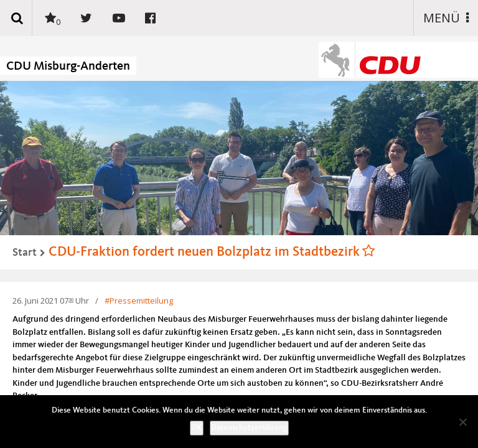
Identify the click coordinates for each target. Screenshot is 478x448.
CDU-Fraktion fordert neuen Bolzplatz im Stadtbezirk (204, 252)
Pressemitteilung (141, 301)
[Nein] (462, 422)
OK (197, 428)
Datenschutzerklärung (249, 428)
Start (25, 253)
